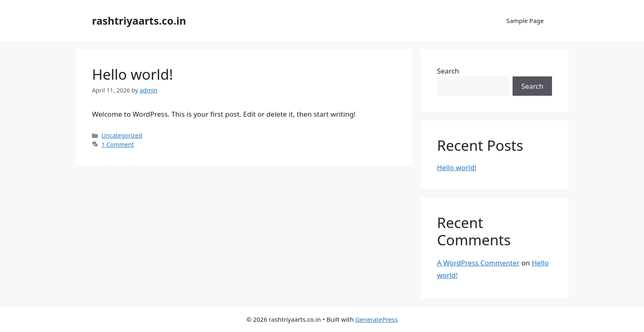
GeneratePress (376, 319)
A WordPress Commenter (478, 263)
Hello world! (132, 74)
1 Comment (118, 144)
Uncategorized (122, 135)
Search (448, 71)
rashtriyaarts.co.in (139, 21)
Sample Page (525, 21)
